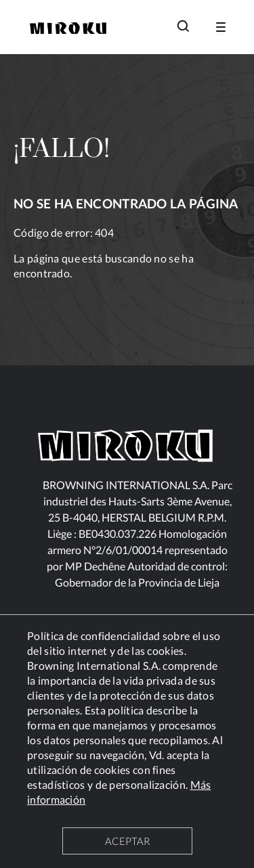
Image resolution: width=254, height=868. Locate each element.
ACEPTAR (127, 841)
